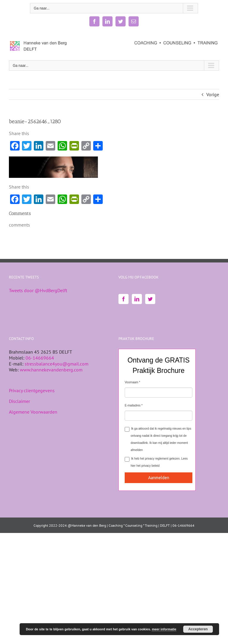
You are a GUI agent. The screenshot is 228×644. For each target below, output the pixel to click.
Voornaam (132, 382)
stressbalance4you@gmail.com (57, 364)
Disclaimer (19, 401)
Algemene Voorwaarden (33, 412)
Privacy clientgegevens (32, 390)
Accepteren (198, 629)
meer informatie (164, 629)
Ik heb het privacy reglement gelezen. (156, 462)
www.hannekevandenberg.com (51, 370)
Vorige (213, 94)
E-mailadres (133, 405)
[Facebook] (123, 299)
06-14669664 (40, 358)
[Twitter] (150, 299)
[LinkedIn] (137, 299)
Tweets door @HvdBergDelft (38, 290)
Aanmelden (159, 478)
